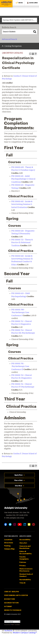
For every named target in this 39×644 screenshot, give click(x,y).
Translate (15, 625)
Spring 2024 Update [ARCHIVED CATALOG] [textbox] (20, 20)
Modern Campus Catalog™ (25, 633)
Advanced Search (9, 39)
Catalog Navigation (13, 46)
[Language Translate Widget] (12, 622)
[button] (19, 3)
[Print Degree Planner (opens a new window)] (30, 54)
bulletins (8, 631)
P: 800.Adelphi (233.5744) (14, 518)
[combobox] (19, 20)
